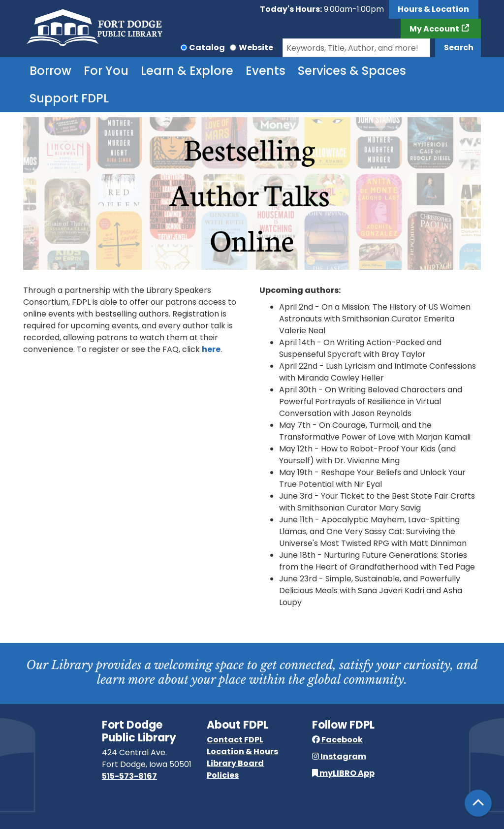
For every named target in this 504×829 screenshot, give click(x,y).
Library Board (235, 763)
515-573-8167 (129, 776)
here (211, 349)
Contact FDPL (235, 740)
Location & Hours (242, 751)
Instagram (339, 756)
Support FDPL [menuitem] (69, 98)
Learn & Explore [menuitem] (187, 71)
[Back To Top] (478, 803)
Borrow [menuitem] (50, 71)
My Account (434, 29)
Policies (223, 775)
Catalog (207, 48)
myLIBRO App (343, 773)
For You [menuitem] (106, 71)
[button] (322, 9)
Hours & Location (433, 9)
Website (256, 48)
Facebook (337, 740)
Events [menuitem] (266, 71)
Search (459, 48)
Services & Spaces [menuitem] (352, 71)
